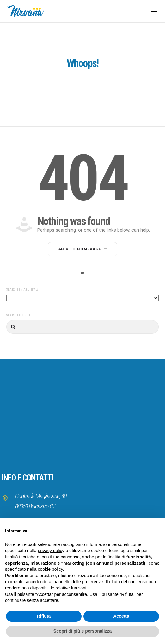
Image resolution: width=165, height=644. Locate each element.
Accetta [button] (121, 616)
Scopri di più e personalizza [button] (82, 631)
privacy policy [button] (51, 551)
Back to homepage (83, 249)
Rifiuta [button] (44, 616)
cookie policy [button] (50, 569)
